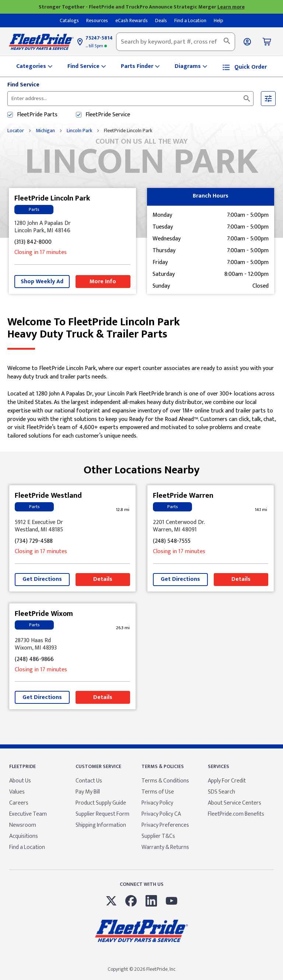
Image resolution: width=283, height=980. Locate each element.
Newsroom (23, 825)
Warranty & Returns (165, 847)
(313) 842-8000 (33, 242)
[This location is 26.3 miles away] (123, 628)
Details (103, 579)
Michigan (45, 131)
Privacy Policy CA (161, 814)
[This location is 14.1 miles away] (261, 510)
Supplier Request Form (102, 814)
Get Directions (42, 579)
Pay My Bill (88, 792)
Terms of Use (158, 792)
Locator (16, 131)
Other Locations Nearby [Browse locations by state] (142, 467)
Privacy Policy (157, 803)
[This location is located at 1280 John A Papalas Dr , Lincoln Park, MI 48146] (72, 227)
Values (17, 792)
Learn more (231, 7)
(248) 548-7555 (172, 542)
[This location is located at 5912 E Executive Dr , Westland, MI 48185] (72, 526)
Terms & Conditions (165, 781)
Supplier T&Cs (158, 836)
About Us (20, 781)
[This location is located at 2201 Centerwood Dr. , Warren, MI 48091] (211, 526)
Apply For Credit (227, 781)
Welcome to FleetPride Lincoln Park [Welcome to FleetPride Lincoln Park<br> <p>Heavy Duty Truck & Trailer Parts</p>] (141, 328)
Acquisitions (24, 836)
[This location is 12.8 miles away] (123, 510)
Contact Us (89, 781)
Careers (19, 803)
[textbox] (176, 42)
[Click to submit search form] (247, 99)
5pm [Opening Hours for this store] (96, 46)
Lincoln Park (79, 131)
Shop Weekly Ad (42, 282)
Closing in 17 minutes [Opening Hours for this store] (41, 253)
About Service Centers (235, 803)
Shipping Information (101, 825)
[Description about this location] (141, 402)
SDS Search (221, 792)
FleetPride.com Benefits (236, 814)
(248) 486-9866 (34, 660)
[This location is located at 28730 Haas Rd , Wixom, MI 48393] (72, 644)
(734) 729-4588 (34, 542)
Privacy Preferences (165, 825)
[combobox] (176, 42)
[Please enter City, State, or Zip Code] (101, 99)
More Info (103, 282)
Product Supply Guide (101, 803)
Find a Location (27, 847)
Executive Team (28, 814)
